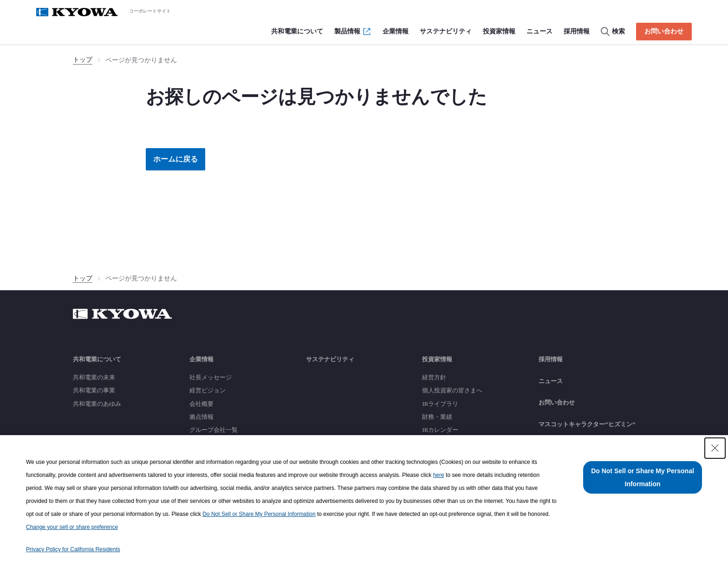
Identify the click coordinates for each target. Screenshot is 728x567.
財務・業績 (437, 417)
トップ (83, 60)
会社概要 (201, 404)
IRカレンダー (440, 430)
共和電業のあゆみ (97, 404)
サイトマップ (557, 446)
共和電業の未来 (94, 377)
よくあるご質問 (443, 469)
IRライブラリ (440, 404)
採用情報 (551, 359)
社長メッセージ (211, 377)
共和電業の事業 (94, 390)
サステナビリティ (330, 359)
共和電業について (97, 359)
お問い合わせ (557, 402)
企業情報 (201, 359)
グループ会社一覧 (214, 430)
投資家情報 (437, 359)
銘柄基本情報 (440, 456)
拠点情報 (201, 417)
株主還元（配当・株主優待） (461, 443)
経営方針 (434, 377)
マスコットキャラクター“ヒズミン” (587, 424)
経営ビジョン (208, 390)
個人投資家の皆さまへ (452, 390)
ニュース (551, 381)
